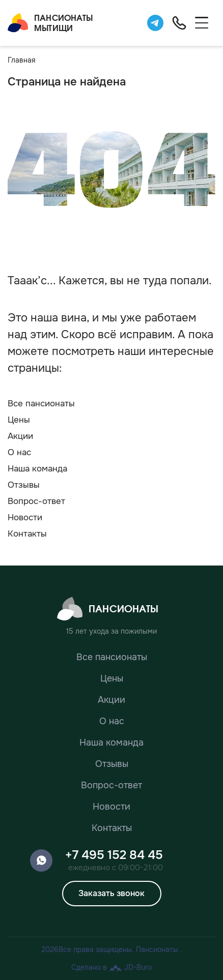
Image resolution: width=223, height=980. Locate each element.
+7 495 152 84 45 (114, 855)
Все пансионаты (41, 404)
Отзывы (24, 485)
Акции (20, 436)
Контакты (27, 534)
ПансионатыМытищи (50, 23)
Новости (25, 517)
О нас (19, 452)
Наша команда (37, 469)
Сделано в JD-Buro (111, 967)
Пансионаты (108, 609)
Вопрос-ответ (36, 501)
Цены (19, 420)
